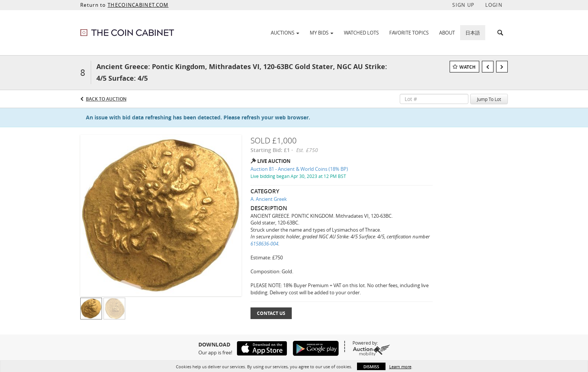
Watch (467, 67)
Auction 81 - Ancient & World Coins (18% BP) (299, 169)
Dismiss (371, 367)
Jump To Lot (489, 99)
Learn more (400, 367)
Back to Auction (106, 99)
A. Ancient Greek (269, 199)
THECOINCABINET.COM (138, 5)
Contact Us (271, 313)
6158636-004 (264, 244)
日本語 (473, 33)
